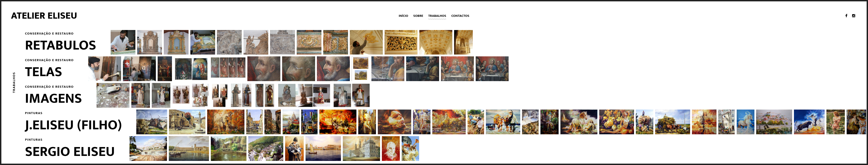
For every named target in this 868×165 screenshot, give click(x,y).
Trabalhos (437, 16)
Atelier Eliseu (44, 16)
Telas (44, 72)
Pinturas (34, 113)
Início (403, 16)
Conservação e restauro (49, 34)
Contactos (460, 16)
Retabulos (61, 45)
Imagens (53, 99)
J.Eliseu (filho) (73, 125)
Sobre (418, 16)
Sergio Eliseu (70, 152)
